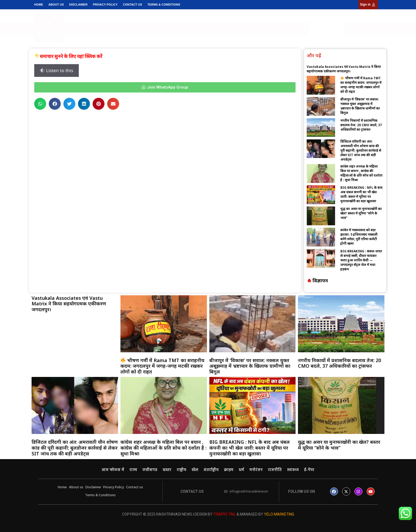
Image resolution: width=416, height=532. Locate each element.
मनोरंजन (229, 29)
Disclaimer (78, 5)
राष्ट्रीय (155, 29)
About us (56, 5)
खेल (168, 29)
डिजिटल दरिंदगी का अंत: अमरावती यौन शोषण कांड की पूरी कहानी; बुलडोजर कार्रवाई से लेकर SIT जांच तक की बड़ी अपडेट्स (361, 150)
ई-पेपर (281, 29)
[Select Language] (327, 29)
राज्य (108, 29)
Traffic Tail (225, 514)
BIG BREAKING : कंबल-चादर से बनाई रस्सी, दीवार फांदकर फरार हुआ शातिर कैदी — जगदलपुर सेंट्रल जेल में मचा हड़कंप (361, 260)
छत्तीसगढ (124, 29)
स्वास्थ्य (265, 29)
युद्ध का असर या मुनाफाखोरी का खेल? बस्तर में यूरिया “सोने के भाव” (361, 213)
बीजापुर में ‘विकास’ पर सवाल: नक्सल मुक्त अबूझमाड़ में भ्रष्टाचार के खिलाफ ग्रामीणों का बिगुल (360, 106)
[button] (377, 30)
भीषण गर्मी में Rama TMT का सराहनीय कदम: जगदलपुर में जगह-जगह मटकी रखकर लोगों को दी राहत (361, 85)
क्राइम (202, 29)
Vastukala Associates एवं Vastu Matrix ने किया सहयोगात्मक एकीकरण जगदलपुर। (344, 69)
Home (39, 5)
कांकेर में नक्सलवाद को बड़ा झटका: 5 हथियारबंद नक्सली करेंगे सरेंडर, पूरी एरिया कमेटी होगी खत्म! (359, 237)
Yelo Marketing (279, 514)
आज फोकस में (87, 29)
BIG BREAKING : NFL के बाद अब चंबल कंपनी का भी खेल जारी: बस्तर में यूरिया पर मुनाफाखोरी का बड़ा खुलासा (361, 194)
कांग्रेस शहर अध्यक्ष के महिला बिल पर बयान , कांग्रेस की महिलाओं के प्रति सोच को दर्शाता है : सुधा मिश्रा (361, 173)
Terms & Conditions (164, 5)
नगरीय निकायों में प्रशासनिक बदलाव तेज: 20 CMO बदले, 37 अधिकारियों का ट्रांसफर (361, 125)
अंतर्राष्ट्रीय (184, 29)
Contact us (132, 5)
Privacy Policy (105, 5)
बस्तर (141, 29)
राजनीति (247, 29)
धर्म (214, 29)
